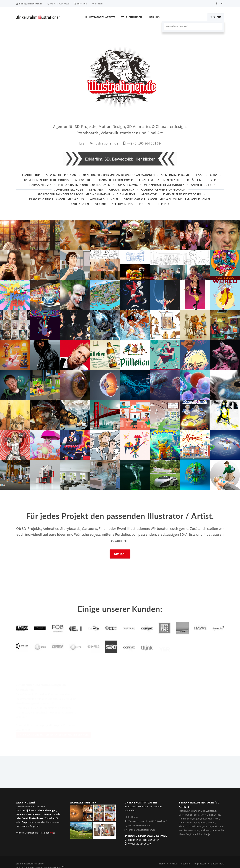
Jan (222, 826)
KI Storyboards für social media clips (56, 199)
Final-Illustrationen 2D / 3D (159, 180)
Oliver (210, 815)
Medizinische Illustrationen (164, 185)
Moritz (215, 826)
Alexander (194, 811)
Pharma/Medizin (40, 185)
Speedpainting (122, 204)
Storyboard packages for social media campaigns (74, 194)
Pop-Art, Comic (127, 185)
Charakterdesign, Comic (115, 180)
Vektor (101, 204)
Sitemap (186, 864)
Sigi (190, 815)
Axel (217, 819)
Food (200, 175)
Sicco (203, 815)
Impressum (81, 4)
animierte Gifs (201, 185)
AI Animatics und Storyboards (163, 190)
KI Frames (96, 190)
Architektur (31, 175)
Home (162, 864)
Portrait (145, 204)
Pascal (196, 815)
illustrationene (45, 833)
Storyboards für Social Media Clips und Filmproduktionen (167, 199)
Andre (199, 826)
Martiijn (183, 830)
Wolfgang (211, 811)
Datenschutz (218, 864)
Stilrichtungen (131, 17)
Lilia (203, 811)
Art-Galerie (83, 180)
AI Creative (149, 194)
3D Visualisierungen (69, 190)
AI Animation (126, 194)
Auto (214, 175)
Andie (221, 830)
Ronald (194, 834)
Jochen (211, 822)
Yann (214, 830)
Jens (190, 830)
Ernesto (191, 822)
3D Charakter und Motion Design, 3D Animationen (119, 175)
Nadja (207, 834)
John (197, 830)
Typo (213, 180)
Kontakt (97, 4)
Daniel (182, 822)
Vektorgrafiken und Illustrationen (84, 185)
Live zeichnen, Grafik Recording (46, 180)
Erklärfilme (194, 180)
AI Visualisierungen (104, 199)
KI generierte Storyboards (182, 194)
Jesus (217, 815)
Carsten (183, 815)
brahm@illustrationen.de (29, 4)
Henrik (182, 819)
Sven (189, 819)
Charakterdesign (122, 190)
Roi (188, 834)
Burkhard (205, 830)
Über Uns (153, 17)
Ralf (201, 834)
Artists (173, 864)
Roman (207, 826)
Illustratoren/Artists (100, 17)
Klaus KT (183, 811)
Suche (216, 17)
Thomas (183, 826)
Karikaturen (80, 204)
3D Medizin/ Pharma (175, 175)
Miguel (197, 819)
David (192, 826)
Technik (164, 204)
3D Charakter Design (61, 175)
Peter (204, 819)
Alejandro (201, 822)
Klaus (211, 819)
